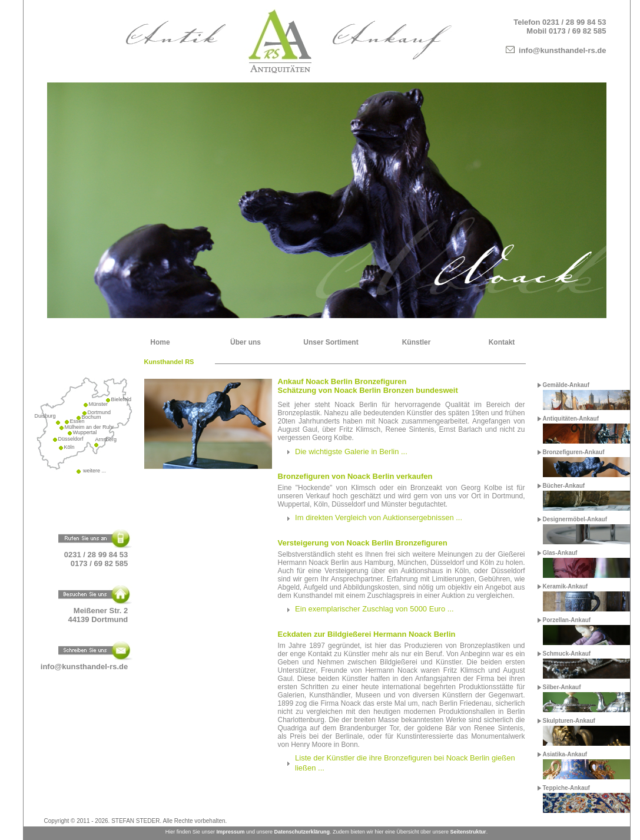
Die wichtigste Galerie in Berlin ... (351, 452)
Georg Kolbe (332, 438)
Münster (99, 404)
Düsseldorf (71, 439)
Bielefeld (122, 399)
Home (160, 342)
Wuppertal (85, 432)
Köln (69, 447)
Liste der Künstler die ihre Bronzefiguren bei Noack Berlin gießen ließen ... (405, 763)
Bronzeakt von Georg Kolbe (456, 488)
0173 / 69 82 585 (578, 31)
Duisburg (45, 416)
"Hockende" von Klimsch (336, 488)
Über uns (246, 342)
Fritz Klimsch (360, 429)
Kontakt (502, 342)
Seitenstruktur (468, 832)
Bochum (92, 417)
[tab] (402, 452)
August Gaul (298, 429)
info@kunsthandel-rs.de (562, 50)
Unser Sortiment (331, 342)
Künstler (417, 342)
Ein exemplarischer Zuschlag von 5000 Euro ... (374, 609)
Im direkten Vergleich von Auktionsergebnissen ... (379, 517)
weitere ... (94, 471)
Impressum (230, 832)
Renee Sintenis (409, 429)
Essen (77, 421)
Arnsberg (106, 439)
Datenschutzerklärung (302, 832)
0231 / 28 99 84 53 (574, 22)
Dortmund (100, 412)
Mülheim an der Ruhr (89, 427)
